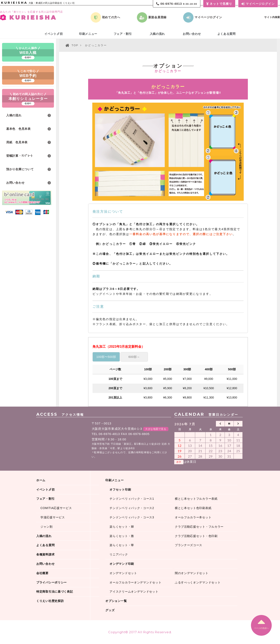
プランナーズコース (189, 545)
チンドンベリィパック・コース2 (132, 508)
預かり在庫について (20, 169)
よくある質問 (226, 34)
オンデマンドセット (123, 573)
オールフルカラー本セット (193, 517)
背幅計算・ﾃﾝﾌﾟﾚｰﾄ (19, 156)
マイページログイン (258, 4)
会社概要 (42, 573)
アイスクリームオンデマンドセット (134, 592)
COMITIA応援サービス (56, 508)
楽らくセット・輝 (122, 527)
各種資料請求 (45, 554)
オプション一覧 (116, 601)
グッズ (110, 610)
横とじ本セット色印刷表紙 (193, 508)
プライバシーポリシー (52, 582)
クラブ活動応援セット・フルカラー (199, 527)
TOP (75, 45)
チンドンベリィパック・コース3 (132, 517)
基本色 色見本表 (18, 129)
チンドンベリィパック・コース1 (132, 499)
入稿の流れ (14, 115)
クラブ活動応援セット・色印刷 (196, 536)
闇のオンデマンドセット (192, 573)
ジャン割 (47, 527)
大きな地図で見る (156, 429)
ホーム (41, 480)
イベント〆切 (54, 34)
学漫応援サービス (53, 517)
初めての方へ (105, 17)
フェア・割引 (123, 34)
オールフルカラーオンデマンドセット (135, 582)
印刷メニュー (88, 34)
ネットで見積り (219, 4)
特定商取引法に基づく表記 (55, 592)
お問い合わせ (15, 183)
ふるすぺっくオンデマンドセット (198, 582)
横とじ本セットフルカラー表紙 (196, 499)
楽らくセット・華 (122, 545)
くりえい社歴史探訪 (50, 601)
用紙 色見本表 (17, 142)
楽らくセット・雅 (122, 536)
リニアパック (119, 554)
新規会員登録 (152, 17)
